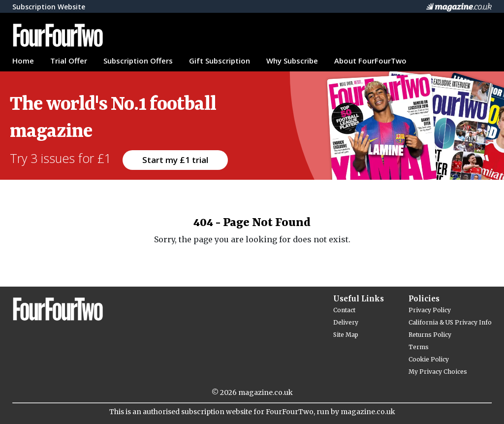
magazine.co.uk (266, 392)
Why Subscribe (292, 61)
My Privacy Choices (438, 372)
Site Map (346, 335)
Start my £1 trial (175, 160)
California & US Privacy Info (450, 322)
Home (23, 61)
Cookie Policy (429, 359)
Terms (419, 347)
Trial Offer (69, 61)
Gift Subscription (220, 61)
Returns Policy (430, 335)
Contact (344, 310)
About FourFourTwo (370, 61)
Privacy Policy (430, 310)
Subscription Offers (138, 61)
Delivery (346, 322)
